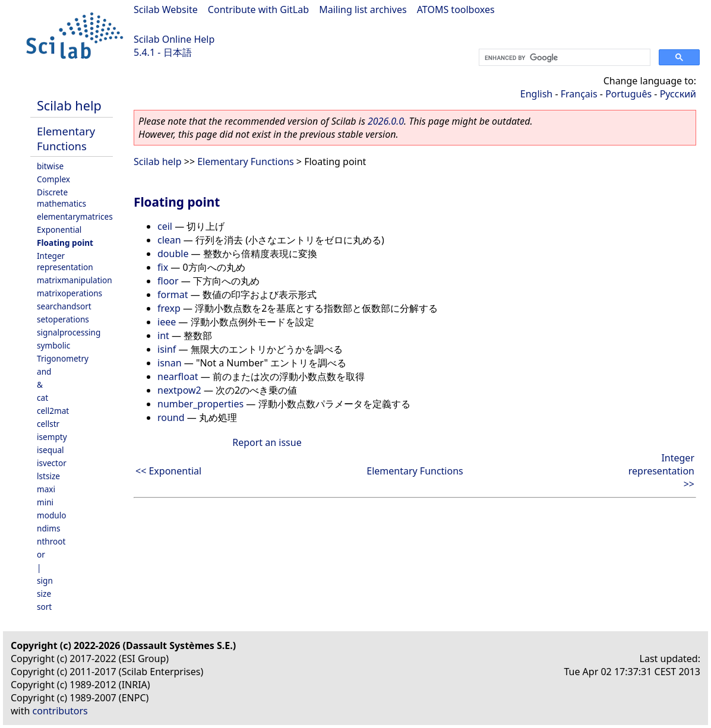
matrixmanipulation (75, 280)
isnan (170, 363)
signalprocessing (69, 332)
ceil (165, 226)
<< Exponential (168, 471)
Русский (678, 94)
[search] (563, 58)
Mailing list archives (363, 10)
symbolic (53, 345)
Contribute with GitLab (258, 10)
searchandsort (64, 306)
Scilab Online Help (174, 39)
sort (44, 607)
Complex (53, 179)
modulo (51, 515)
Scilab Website (166, 10)
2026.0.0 (386, 121)
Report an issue (267, 442)
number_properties (200, 404)
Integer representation (65, 261)
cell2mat (53, 411)
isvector (52, 463)
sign (45, 580)
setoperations (63, 319)
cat (42, 398)
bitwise (50, 166)
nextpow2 (179, 390)
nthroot (51, 541)
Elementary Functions (66, 138)
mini (45, 502)
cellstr (48, 424)
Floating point (65, 243)
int (163, 335)
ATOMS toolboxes (456, 10)
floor (168, 281)
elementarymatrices (75, 216)
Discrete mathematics (61, 198)
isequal (50, 450)
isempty (52, 437)
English (536, 94)
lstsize (48, 476)
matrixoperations (69, 293)
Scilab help (69, 105)
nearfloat (178, 376)
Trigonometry (63, 358)
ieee (167, 322)
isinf (167, 349)
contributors (60, 711)
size (44, 594)
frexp (169, 308)
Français (579, 94)
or (41, 554)
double (173, 254)
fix (163, 267)
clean (169, 240)
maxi (46, 489)
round (171, 417)
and (44, 371)
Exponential (59, 230)
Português (628, 94)
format (173, 295)
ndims (49, 528)
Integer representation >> (661, 471)
